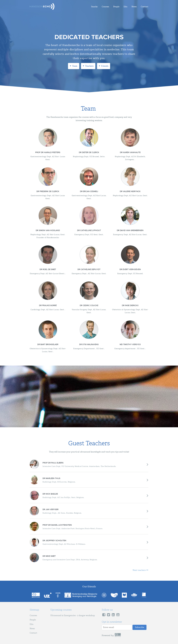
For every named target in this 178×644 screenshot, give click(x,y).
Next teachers (140, 570)
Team (74, 66)
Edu (125, 7)
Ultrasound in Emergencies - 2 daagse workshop (73, 615)
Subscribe (140, 627)
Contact (145, 7)
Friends (104, 66)
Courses (105, 7)
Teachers (88, 66)
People (116, 7)
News (134, 7)
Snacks (94, 7)
